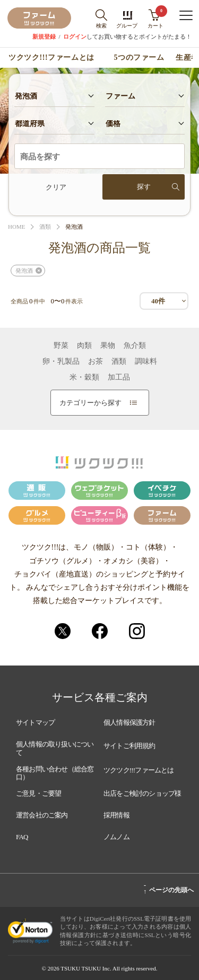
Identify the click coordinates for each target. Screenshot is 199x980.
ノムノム (116, 837)
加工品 (119, 377)
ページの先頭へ (168, 888)
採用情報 (116, 815)
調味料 (146, 362)
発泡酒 (24, 271)
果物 (108, 346)
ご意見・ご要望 (38, 793)
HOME (16, 227)
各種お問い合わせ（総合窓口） (55, 773)
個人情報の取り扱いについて (55, 748)
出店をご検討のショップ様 (142, 793)
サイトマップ (35, 722)
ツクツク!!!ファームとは (51, 58)
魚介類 (135, 346)
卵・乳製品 (61, 362)
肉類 (84, 346)
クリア (56, 187)
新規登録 (44, 37)
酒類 (45, 227)
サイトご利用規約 (129, 746)
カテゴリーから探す (98, 403)
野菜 (61, 346)
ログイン (75, 37)
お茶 (96, 362)
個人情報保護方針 (129, 722)
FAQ (22, 837)
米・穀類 (84, 377)
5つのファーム (139, 58)
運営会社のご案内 (42, 815)
